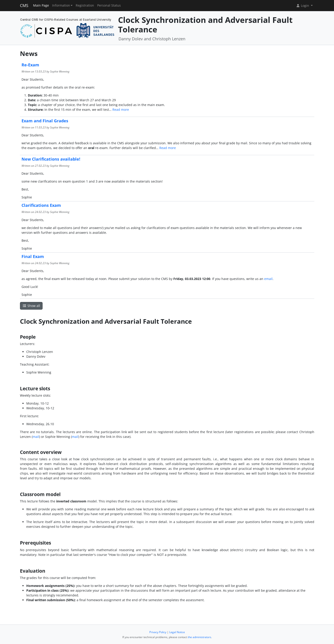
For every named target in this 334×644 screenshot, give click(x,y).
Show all (31, 306)
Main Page (41, 5)
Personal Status (109, 5)
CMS (24, 5)
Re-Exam (30, 65)
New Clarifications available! (51, 159)
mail (36, 437)
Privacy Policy (158, 632)
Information (61, 5)
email (268, 279)
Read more (121, 110)
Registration (85, 5)
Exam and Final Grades (45, 121)
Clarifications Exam (41, 205)
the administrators (200, 637)
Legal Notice (177, 632)
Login (303, 6)
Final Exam (33, 256)
